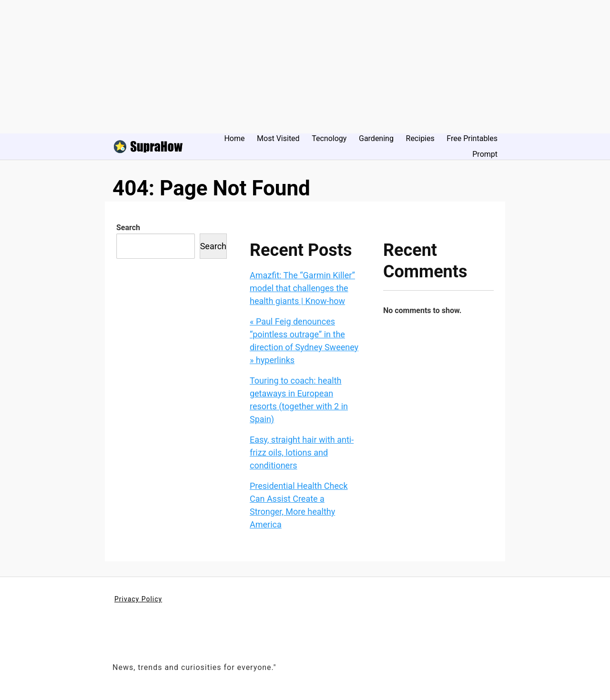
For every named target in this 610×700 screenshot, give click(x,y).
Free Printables (472, 138)
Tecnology (329, 138)
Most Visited (278, 138)
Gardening (376, 138)
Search (128, 228)
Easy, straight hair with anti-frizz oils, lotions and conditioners (302, 452)
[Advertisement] (286, 67)
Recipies (420, 138)
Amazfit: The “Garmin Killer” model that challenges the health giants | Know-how (302, 288)
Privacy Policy (138, 599)
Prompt (485, 154)
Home (234, 138)
